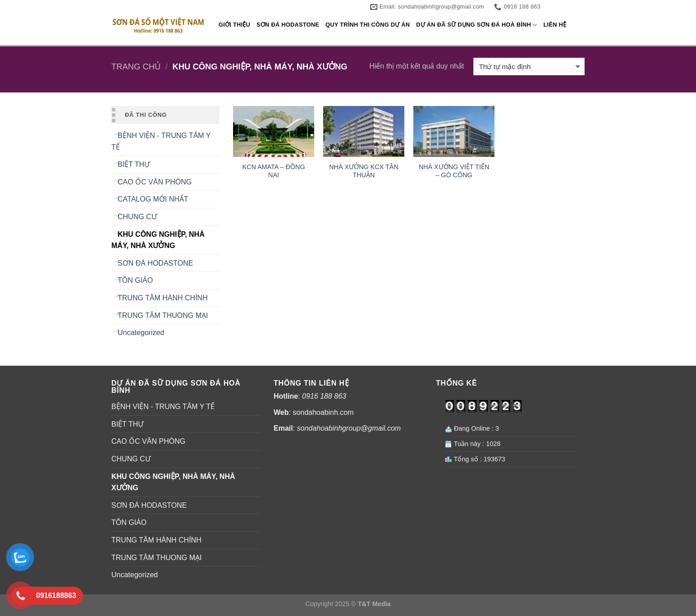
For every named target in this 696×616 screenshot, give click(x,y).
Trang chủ (136, 67)
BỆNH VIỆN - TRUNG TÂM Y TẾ (161, 141)
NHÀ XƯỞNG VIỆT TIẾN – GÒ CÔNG (454, 171)
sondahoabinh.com (323, 412)
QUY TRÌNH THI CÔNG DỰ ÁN (368, 25)
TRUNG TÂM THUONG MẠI (163, 315)
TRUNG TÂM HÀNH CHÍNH (163, 298)
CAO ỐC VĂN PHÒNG (155, 182)
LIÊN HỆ (555, 25)
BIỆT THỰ (134, 164)
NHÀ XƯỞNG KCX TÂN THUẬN (364, 171)
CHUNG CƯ (137, 217)
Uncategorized (141, 333)
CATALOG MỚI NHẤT (153, 199)
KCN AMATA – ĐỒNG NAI (273, 171)
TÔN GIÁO (135, 280)
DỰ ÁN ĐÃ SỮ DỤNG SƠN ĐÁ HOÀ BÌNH (476, 25)
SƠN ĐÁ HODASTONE (288, 25)
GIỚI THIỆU (234, 25)
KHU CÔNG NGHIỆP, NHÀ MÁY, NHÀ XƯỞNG (158, 240)
